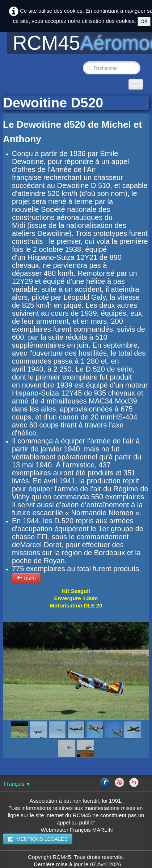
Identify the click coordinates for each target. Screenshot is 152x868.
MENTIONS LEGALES (38, 839)
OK (144, 21)
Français (17, 784)
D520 (26, 578)
